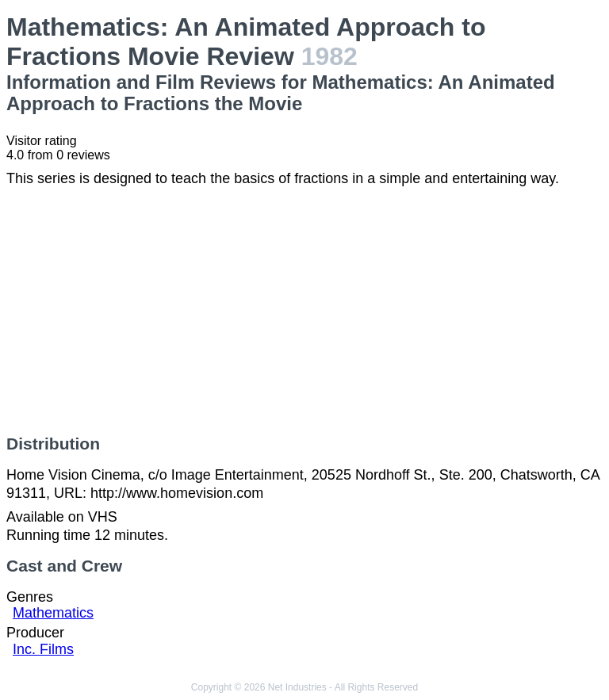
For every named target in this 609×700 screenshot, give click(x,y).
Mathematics (53, 613)
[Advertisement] (304, 311)
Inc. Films (43, 649)
